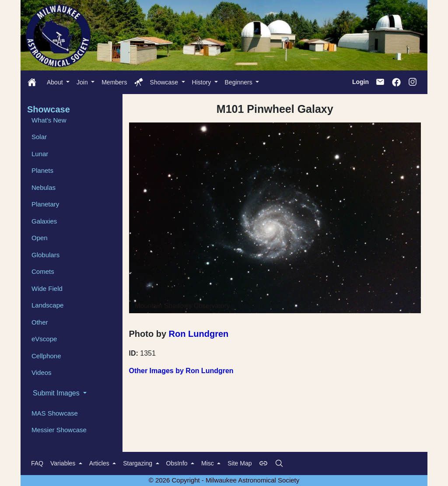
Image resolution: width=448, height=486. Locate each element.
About (56, 82)
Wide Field (47, 288)
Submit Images (57, 393)
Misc (208, 463)
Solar (39, 137)
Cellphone (46, 356)
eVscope (44, 339)
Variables (64, 463)
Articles (100, 463)
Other (40, 322)
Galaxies (44, 221)
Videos (42, 372)
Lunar (40, 154)
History (202, 82)
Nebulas (44, 187)
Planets (42, 170)
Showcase (165, 82)
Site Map (240, 463)
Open (40, 238)
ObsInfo (178, 463)
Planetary (45, 204)
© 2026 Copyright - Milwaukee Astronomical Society (224, 480)
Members (114, 82)
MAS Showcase (55, 413)
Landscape (47, 305)
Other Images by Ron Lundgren (181, 371)
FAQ (37, 463)
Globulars (45, 255)
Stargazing (138, 463)
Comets (43, 271)
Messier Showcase (59, 430)
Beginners (240, 82)
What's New (49, 120)
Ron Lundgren (199, 334)
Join (83, 82)
